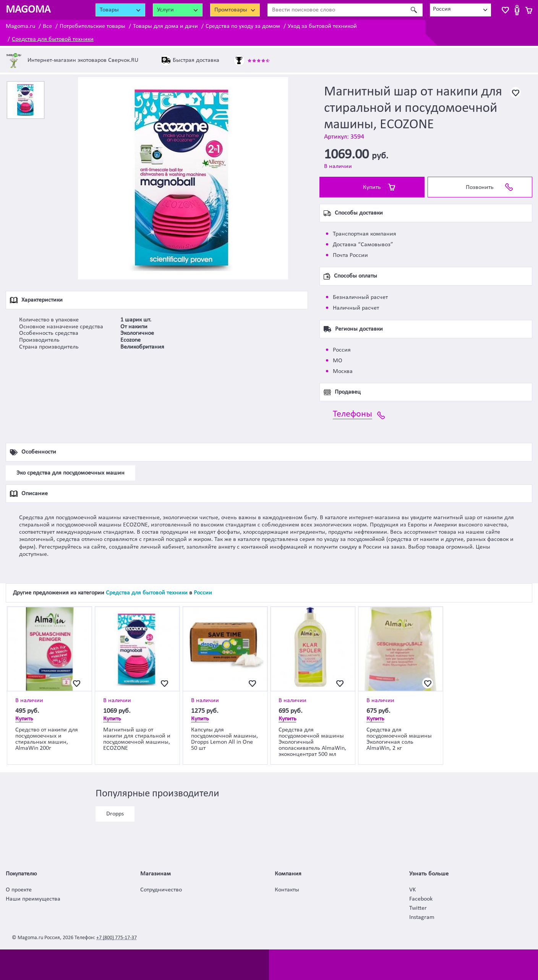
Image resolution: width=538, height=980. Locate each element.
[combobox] (460, 10)
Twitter (418, 908)
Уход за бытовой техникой (322, 26)
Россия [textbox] (442, 9)
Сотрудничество (161, 890)
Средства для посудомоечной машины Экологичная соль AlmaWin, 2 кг (399, 739)
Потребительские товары (92, 26)
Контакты (287, 890)
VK (412, 890)
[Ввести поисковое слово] (337, 10)
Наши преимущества (33, 899)
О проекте (19, 890)
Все (47, 26)
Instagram (422, 917)
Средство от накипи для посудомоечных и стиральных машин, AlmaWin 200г (47, 739)
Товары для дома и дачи (165, 26)
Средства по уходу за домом (243, 26)
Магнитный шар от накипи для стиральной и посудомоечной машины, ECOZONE (137, 739)
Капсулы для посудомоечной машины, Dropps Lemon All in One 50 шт (224, 739)
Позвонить (480, 187)
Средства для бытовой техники (53, 39)
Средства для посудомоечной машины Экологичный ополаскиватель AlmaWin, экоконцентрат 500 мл (312, 742)
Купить (372, 187)
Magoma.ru (20, 26)
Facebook (421, 899)
